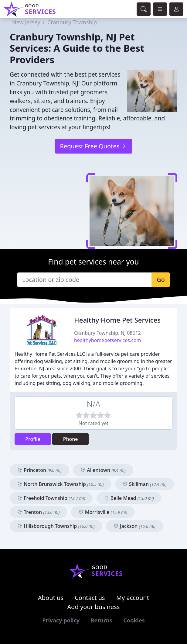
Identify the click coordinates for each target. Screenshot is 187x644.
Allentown (103, 470)
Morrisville (103, 512)
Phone (71, 439)
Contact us (90, 598)
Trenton (38, 512)
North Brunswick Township (61, 484)
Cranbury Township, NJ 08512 (107, 333)
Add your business (94, 607)
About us (51, 598)
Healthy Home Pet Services (117, 320)
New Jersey (26, 22)
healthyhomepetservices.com (108, 340)
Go (161, 280)
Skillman (145, 484)
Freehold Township (51, 498)
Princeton (39, 470)
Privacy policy (61, 620)
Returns (102, 620)
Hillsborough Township (56, 526)
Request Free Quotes (93, 146)
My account (133, 598)
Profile (33, 439)
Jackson (134, 526)
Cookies (134, 620)
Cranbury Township (72, 22)
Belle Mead (129, 498)
